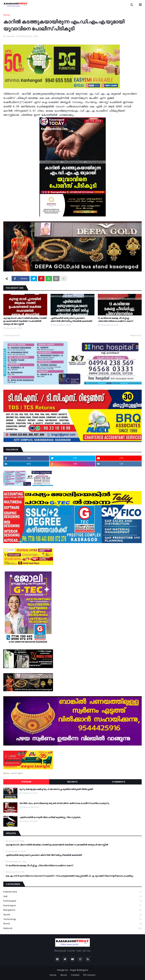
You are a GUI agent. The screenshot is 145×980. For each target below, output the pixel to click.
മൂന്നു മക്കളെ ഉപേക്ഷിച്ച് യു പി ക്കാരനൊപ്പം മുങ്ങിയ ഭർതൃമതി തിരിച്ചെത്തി (56, 789)
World (72, 924)
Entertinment (72, 892)
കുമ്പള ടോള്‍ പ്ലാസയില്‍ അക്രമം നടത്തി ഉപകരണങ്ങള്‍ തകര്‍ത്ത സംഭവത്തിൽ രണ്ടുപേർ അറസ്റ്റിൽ (25, 321)
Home (7, 15)
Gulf (72, 897)
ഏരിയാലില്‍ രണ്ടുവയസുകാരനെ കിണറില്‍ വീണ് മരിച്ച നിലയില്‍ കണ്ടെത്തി (71, 320)
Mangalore (72, 910)
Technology (72, 919)
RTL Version (89, 975)
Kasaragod (72, 906)
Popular (26, 782)
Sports (72, 915)
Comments (119, 782)
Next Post (135, 335)
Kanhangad (72, 901)
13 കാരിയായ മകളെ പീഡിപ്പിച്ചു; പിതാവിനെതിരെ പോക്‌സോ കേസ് (115, 320)
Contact (75, 975)
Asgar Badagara (79, 970)
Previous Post (12, 335)
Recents (72, 782)
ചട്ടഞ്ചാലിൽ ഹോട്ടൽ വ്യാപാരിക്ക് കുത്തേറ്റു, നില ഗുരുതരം (50, 817)
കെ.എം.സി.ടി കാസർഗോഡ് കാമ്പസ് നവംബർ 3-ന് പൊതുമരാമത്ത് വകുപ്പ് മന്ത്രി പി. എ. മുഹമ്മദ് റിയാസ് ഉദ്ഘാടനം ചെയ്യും (69, 876)
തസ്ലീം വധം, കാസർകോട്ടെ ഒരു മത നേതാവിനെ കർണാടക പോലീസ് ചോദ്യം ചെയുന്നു (64, 803)
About (64, 975)
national (72, 928)
